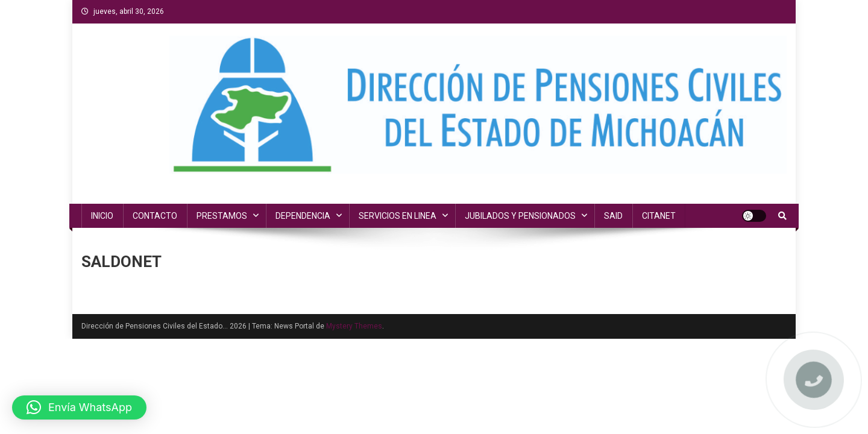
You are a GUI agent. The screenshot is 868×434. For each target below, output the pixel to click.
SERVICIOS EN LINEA (398, 216)
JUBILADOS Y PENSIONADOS (520, 216)
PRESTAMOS (222, 216)
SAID (613, 216)
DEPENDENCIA (303, 216)
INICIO (102, 216)
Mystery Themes (354, 326)
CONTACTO (155, 216)
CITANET (659, 216)
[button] (79, 407)
